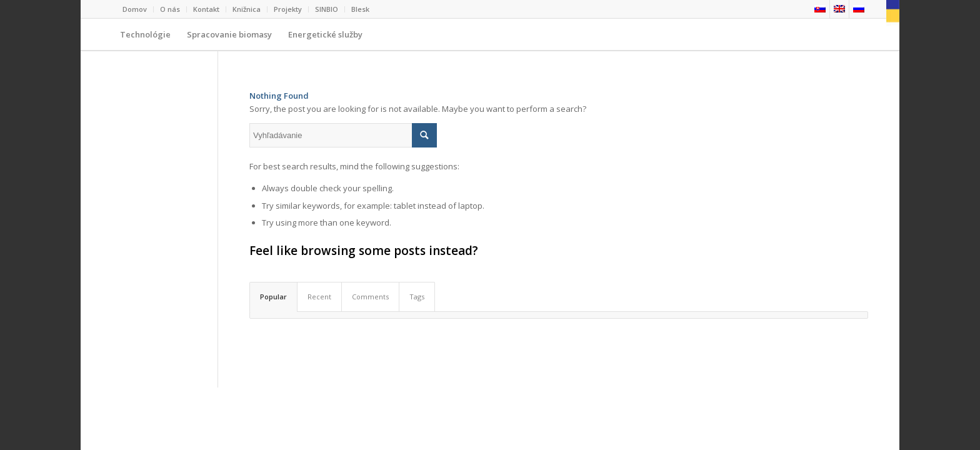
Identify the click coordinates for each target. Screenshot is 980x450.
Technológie (145, 39)
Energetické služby (321, 39)
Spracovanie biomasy (229, 39)
